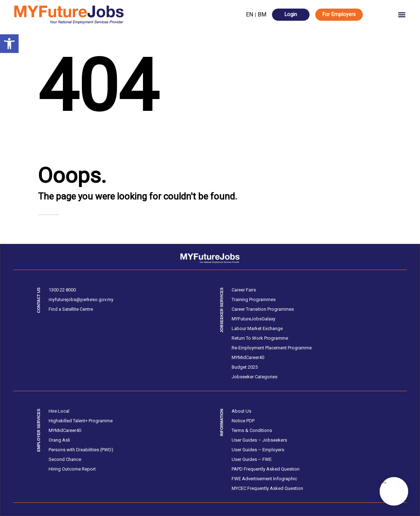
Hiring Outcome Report (72, 469)
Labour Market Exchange (257, 328)
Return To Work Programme (260, 338)
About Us (241, 411)
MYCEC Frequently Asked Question (267, 488)
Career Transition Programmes (263, 309)
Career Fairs (244, 290)
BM (262, 14)
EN (249, 14)
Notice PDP (243, 421)
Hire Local (59, 411)
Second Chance (65, 459)
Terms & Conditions (252, 430)
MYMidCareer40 (248, 357)
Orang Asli (59, 440)
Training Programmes (254, 299)
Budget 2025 (245, 367)
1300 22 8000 (62, 290)
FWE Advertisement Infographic (264, 479)
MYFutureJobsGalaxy (253, 319)
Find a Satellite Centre (71, 309)
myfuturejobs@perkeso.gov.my (81, 299)
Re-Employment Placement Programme (272, 348)
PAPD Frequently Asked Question (266, 469)
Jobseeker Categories (255, 377)
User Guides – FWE (252, 459)
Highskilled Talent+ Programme (81, 421)
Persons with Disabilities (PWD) (81, 450)
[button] (9, 44)
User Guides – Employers (258, 450)
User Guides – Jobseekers (259, 440)
